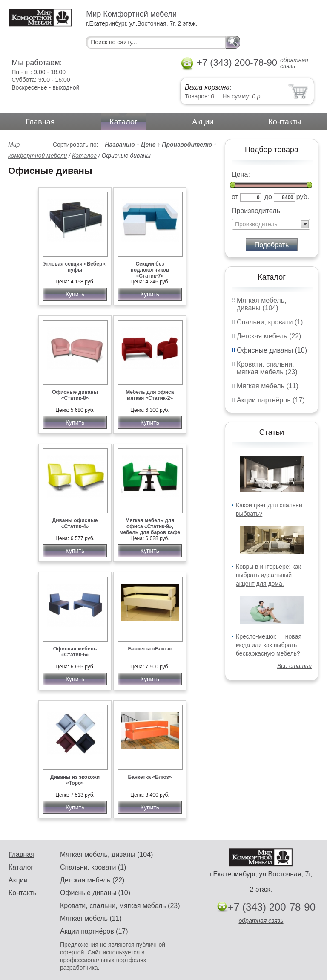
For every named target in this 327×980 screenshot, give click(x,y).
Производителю (189, 145)
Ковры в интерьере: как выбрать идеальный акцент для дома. (268, 575)
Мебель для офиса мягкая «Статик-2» (150, 395)
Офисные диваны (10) (272, 350)
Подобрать (272, 245)
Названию (122, 145)
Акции (203, 122)
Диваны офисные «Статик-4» (75, 523)
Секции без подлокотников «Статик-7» (150, 270)
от (235, 197)
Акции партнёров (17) (271, 400)
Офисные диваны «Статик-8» (75, 395)
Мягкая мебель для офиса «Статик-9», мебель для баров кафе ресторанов (150, 529)
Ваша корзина (207, 87)
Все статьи (294, 666)
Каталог (123, 122)
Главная (40, 122)
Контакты (285, 122)
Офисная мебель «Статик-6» (75, 652)
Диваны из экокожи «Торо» (75, 780)
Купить (75, 294)
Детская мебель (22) (269, 336)
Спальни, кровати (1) (270, 322)
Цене (151, 145)
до (268, 197)
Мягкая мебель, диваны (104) (261, 304)
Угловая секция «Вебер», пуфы (75, 267)
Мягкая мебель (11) (268, 386)
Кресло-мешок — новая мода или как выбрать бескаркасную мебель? (269, 645)
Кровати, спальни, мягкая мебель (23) (267, 368)
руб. (303, 197)
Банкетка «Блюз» (150, 649)
